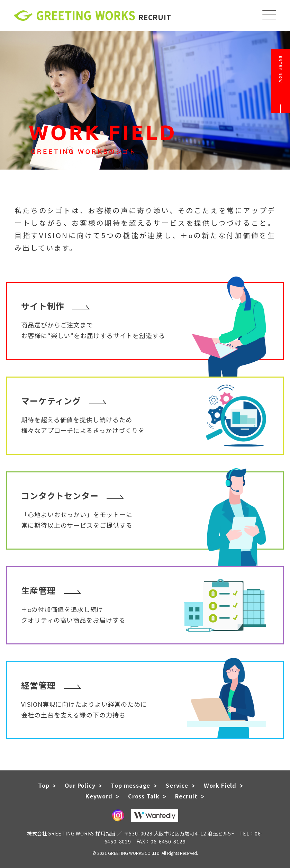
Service (177, 785)
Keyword (99, 796)
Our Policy (80, 785)
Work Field (220, 785)
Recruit (186, 796)
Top (44, 785)
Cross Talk (144, 796)
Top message (130, 785)
